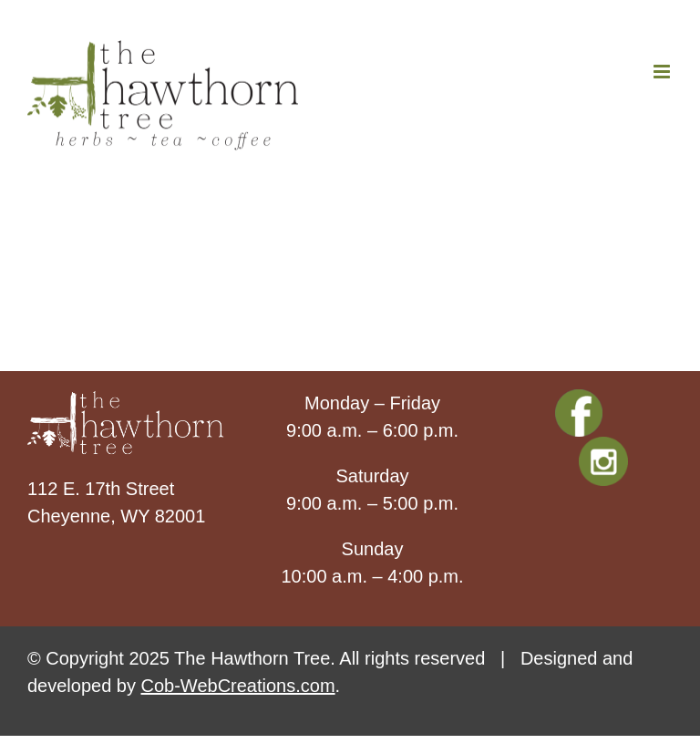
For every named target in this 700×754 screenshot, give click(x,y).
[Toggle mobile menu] (663, 72)
